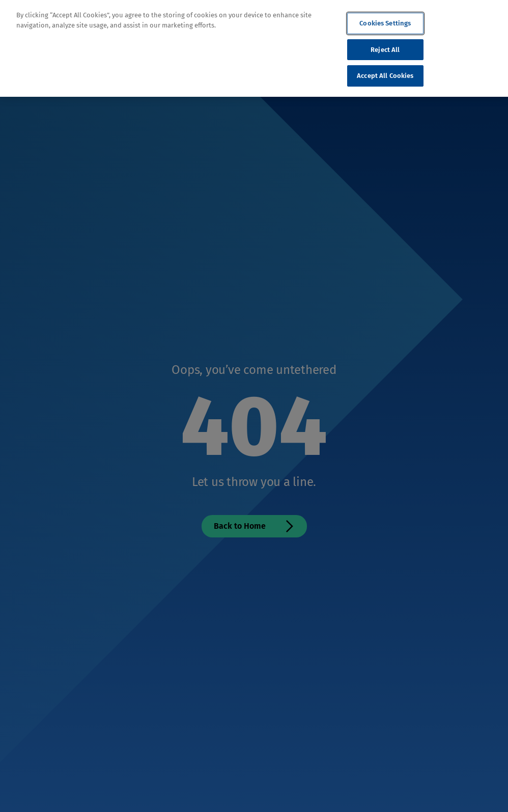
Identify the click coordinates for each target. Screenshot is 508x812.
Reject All (385, 50)
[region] (254, 48)
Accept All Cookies (385, 76)
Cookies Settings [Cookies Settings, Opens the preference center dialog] (385, 23)
